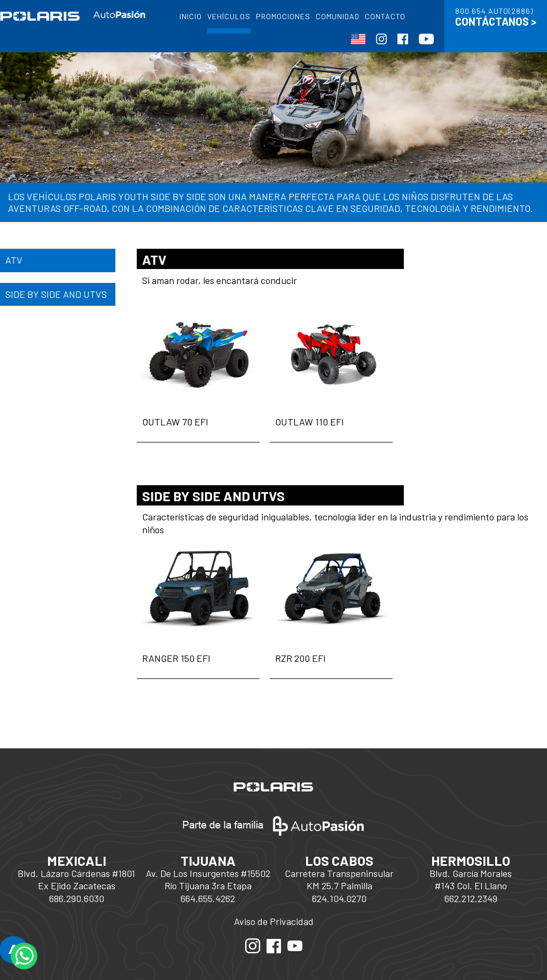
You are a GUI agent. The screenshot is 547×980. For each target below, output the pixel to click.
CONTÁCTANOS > (496, 21)
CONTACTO (385, 16)
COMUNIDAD (338, 16)
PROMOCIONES (283, 16)
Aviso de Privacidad (274, 921)
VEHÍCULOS (229, 16)
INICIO (191, 16)
